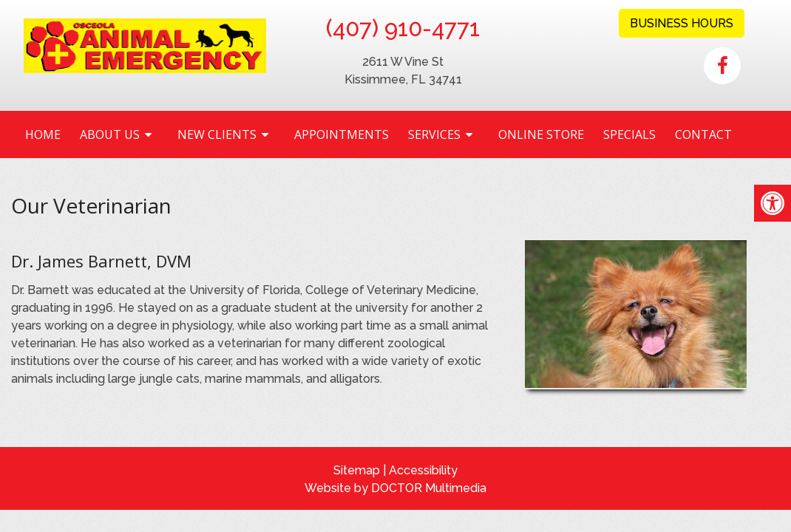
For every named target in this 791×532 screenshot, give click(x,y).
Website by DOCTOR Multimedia (395, 488)
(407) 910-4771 (403, 28)
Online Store (541, 134)
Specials (629, 134)
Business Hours (682, 23)
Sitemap (357, 470)
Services (434, 134)
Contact (703, 134)
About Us (110, 134)
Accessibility (423, 470)
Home (43, 134)
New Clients (217, 134)
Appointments (342, 134)
